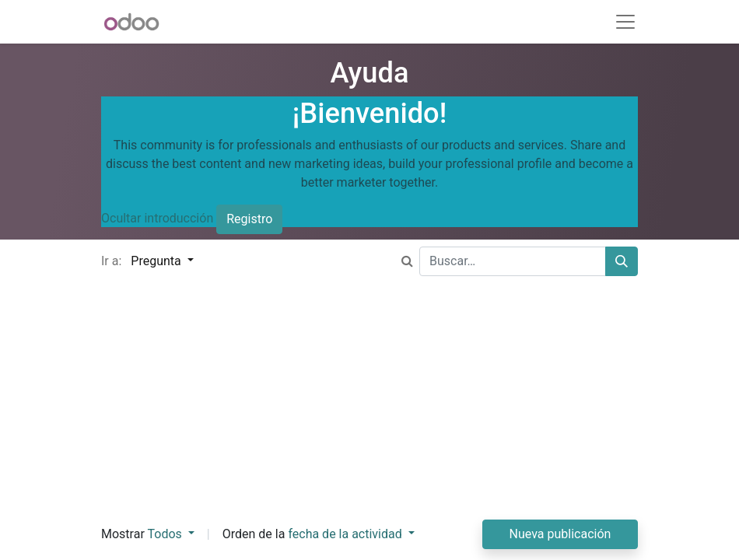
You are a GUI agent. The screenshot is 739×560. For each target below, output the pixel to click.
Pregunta (157, 261)
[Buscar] (622, 261)
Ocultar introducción (157, 218)
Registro (249, 219)
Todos (166, 534)
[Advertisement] (369, 411)
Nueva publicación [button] (560, 534)
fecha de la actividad (346, 534)
